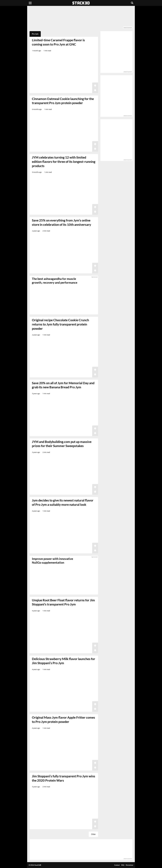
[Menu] (30, 3)
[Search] (132, 3)
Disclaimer (130, 865)
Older (93, 834)
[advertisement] (81, 19)
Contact (117, 865)
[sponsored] (64, 575)
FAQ (123, 865)
